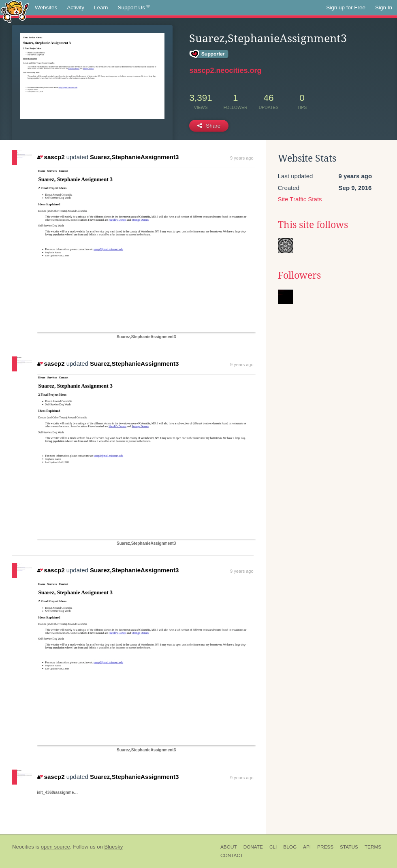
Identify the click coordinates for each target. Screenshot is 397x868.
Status (349, 847)
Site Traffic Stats (300, 199)
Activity (76, 7)
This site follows (313, 225)
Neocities (23, 847)
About (229, 847)
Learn (101, 7)
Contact (232, 855)
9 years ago (242, 158)
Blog (290, 847)
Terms (373, 847)
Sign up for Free (346, 7)
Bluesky (113, 847)
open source (55, 847)
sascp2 (51, 157)
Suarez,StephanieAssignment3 (134, 157)
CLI (273, 847)
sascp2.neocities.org (225, 70)
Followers (299, 275)
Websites (46, 7)
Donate (253, 847)
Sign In (384, 7)
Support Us (134, 8)
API (307, 847)
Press (325, 847)
